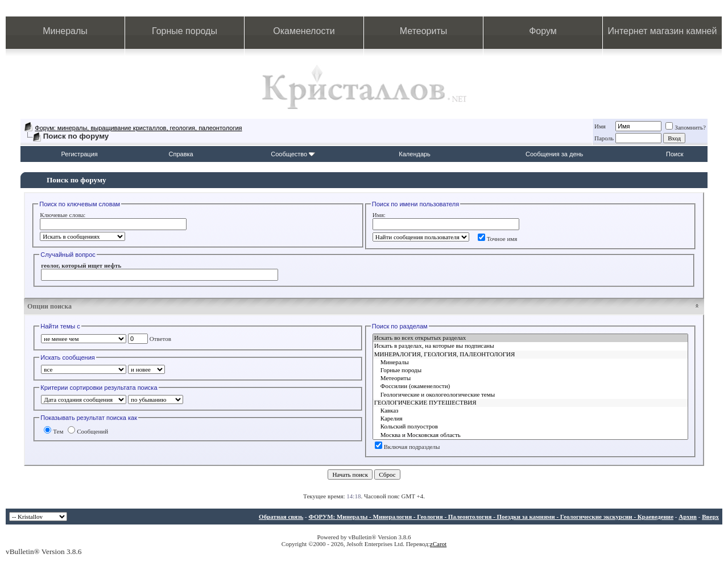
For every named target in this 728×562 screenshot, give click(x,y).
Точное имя (498, 239)
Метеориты (423, 31)
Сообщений (88, 431)
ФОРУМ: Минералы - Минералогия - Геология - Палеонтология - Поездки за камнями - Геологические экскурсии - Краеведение (491, 517)
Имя (600, 126)
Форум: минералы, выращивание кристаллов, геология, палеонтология (138, 128)
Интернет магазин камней (663, 31)
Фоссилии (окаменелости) (530, 386)
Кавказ (530, 411)
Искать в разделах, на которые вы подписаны (530, 346)
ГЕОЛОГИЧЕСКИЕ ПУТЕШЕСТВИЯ (530, 403)
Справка (181, 154)
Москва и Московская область (530, 435)
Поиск (675, 154)
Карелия (530, 419)
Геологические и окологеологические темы (530, 395)
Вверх (710, 517)
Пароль (604, 138)
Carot (440, 544)
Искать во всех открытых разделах (530, 338)
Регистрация (79, 154)
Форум (543, 31)
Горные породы (185, 31)
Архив (688, 517)
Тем (53, 431)
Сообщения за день (554, 154)
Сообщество (293, 154)
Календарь (415, 154)
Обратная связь (281, 517)
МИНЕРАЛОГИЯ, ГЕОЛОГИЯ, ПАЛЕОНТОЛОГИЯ (530, 355)
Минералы (65, 31)
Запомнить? (686, 127)
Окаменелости (304, 31)
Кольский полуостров (530, 427)
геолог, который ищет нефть (81, 265)
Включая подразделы (408, 447)
